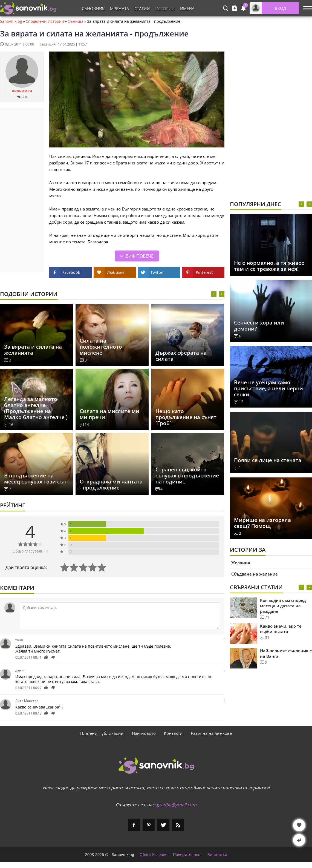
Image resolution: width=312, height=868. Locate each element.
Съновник (93, 8)
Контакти (173, 733)
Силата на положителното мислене (101, 347)
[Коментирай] (120, 616)
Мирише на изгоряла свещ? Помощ (262, 523)
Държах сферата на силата (181, 356)
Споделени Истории (45, 21)
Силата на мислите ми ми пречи (109, 414)
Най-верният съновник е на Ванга (286, 653)
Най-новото (144, 733)
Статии (142, 8)
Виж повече (140, 256)
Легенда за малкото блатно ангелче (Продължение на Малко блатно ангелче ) (36, 408)
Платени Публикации (102, 733)
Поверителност (187, 855)
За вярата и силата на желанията (33, 350)
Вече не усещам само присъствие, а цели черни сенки (268, 388)
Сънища (76, 21)
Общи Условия (154, 855)
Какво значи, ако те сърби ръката (281, 629)
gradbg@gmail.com (177, 805)
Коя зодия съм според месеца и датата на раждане (283, 606)
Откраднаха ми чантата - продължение (111, 485)
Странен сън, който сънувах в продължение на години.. (187, 476)
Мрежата (119, 8)
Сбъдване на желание (255, 574)
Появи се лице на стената (268, 460)
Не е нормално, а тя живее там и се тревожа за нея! (269, 266)
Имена (187, 8)
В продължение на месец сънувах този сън (35, 479)
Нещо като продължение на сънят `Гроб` (186, 417)
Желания (241, 563)
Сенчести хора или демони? (259, 326)
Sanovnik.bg (11, 21)
